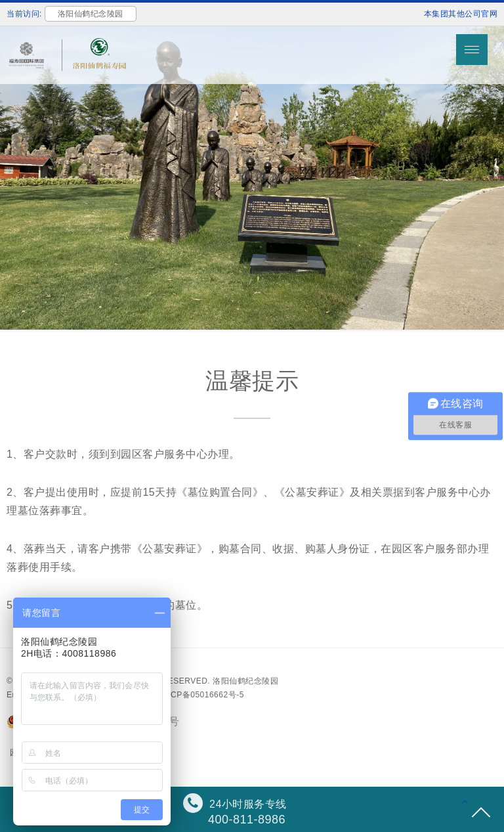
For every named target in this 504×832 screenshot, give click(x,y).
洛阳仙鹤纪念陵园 (245, 681)
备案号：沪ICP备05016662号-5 (186, 695)
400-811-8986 (247, 820)
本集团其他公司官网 (461, 14)
